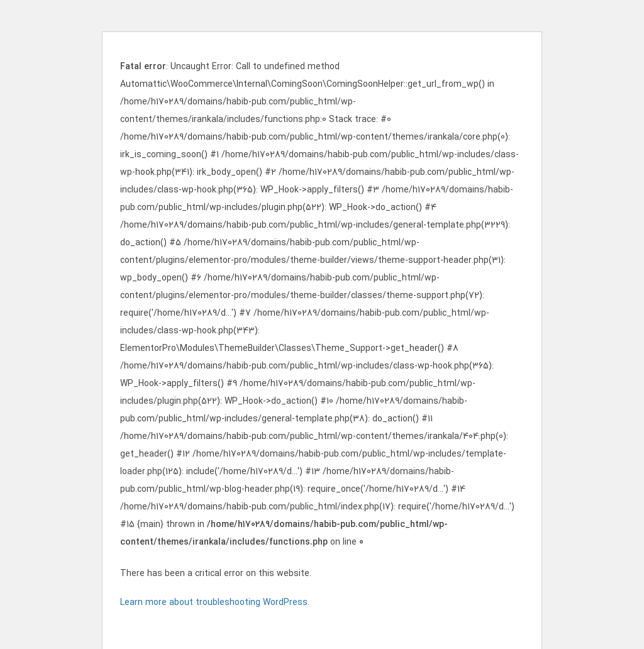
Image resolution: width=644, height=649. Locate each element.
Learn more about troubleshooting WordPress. (215, 603)
